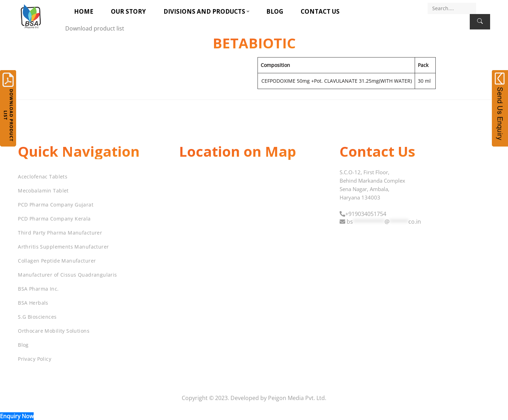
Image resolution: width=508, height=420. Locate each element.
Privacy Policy (35, 359)
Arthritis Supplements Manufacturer (63, 247)
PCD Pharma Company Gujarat (56, 205)
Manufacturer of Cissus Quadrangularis (68, 275)
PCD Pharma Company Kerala (54, 219)
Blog (275, 11)
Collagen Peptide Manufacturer (57, 261)
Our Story (128, 11)
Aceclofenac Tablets (43, 177)
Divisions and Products (204, 11)
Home (84, 11)
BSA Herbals (33, 303)
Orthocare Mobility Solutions (54, 331)
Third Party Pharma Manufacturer (60, 233)
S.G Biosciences (37, 317)
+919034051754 (366, 214)
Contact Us (320, 11)
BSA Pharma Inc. (38, 289)
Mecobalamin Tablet (43, 191)
